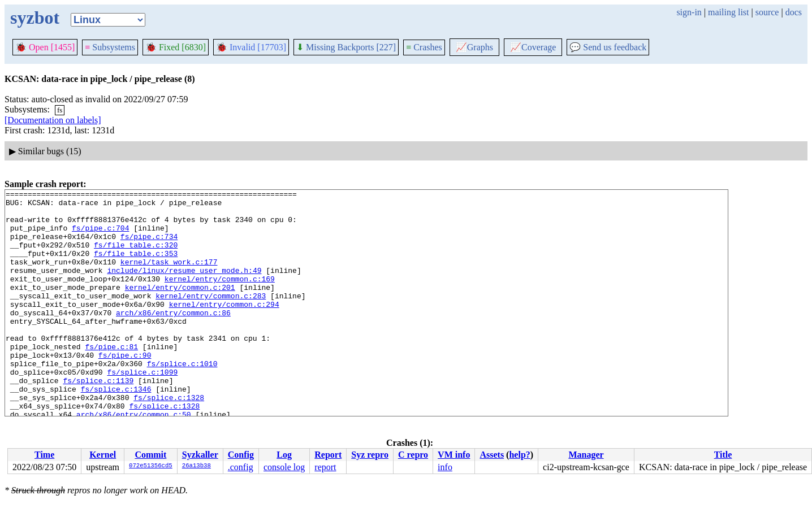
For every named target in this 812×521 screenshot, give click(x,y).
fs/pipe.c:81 (111, 379)
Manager (586, 455)
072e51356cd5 (151, 466)
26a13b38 (196, 466)
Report (328, 455)
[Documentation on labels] (53, 120)
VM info (454, 455)
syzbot (35, 18)
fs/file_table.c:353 (136, 267)
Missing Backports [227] (346, 47)
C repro (413, 455)
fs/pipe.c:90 (125, 389)
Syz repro (370, 455)
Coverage (533, 47)
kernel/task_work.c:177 (169, 277)
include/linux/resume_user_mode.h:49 (184, 287)
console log (284, 467)
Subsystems (110, 47)
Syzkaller (200, 455)
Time (44, 455)
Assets (492, 455)
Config (241, 455)
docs (794, 12)
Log (284, 455)
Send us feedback (608, 47)
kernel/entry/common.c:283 (211, 318)
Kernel (103, 455)
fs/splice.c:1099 (142, 409)
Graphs (474, 47)
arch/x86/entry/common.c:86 (173, 338)
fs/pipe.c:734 (149, 246)
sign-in (689, 12)
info (445, 467)
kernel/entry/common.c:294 (224, 328)
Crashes (424, 47)
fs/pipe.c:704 (100, 236)
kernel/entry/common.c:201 (180, 307)
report (325, 467)
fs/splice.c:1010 (182, 399)
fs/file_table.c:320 (136, 257)
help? (519, 455)
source (767, 12)
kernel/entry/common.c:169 (220, 297)
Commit (150, 455)
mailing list (728, 12)
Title (723, 455)
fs (60, 110)
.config (241, 467)
